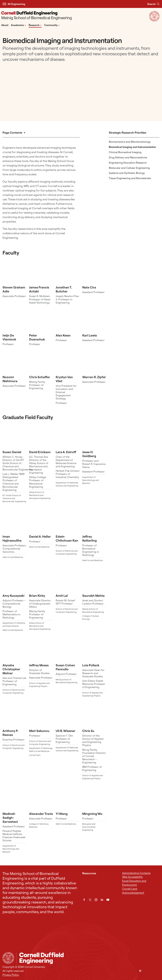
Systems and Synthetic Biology (127, 173)
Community (52, 25)
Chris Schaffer (40, 377)
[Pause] (140, 971)
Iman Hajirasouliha (12, 538)
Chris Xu (88, 731)
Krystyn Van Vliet (64, 379)
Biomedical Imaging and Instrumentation (132, 147)
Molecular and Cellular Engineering (129, 168)
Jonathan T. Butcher (64, 289)
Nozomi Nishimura (10, 379)
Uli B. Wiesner (65, 731)
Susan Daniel (12, 452)
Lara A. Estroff (66, 452)
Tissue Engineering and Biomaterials (130, 178)
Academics (19, 25)
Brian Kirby (37, 596)
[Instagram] (96, 900)
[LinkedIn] (102, 900)
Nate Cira (89, 287)
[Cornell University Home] (8, 958)
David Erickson (40, 452)
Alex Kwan (63, 335)
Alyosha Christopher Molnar (11, 669)
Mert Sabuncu (39, 731)
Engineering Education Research (128, 163)
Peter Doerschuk (37, 337)
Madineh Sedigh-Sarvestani (10, 818)
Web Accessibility (132, 877)
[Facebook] (84, 900)
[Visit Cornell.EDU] (154, 20)
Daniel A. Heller (40, 536)
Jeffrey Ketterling (89, 538)
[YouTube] (108, 900)
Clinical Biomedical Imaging (125, 152)
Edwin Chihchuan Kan (67, 538)
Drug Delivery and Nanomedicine (128, 157)
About (5, 25)
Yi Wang (62, 814)
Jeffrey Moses (39, 665)
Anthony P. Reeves (10, 733)
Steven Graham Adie (14, 289)
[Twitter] (90, 900)
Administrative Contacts (136, 873)
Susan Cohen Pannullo (65, 667)
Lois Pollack (91, 665)
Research (35, 25)
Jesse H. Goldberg (89, 454)
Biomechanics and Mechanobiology (130, 142)
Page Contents (12, 133)
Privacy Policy (11, 975)
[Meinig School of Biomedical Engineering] (37, 16)
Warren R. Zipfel (94, 377)
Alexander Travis (41, 814)
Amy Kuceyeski (13, 596)
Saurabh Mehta (93, 596)
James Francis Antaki (39, 289)
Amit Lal (62, 596)
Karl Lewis (90, 335)
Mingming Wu (92, 814)
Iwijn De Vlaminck (9, 337)
